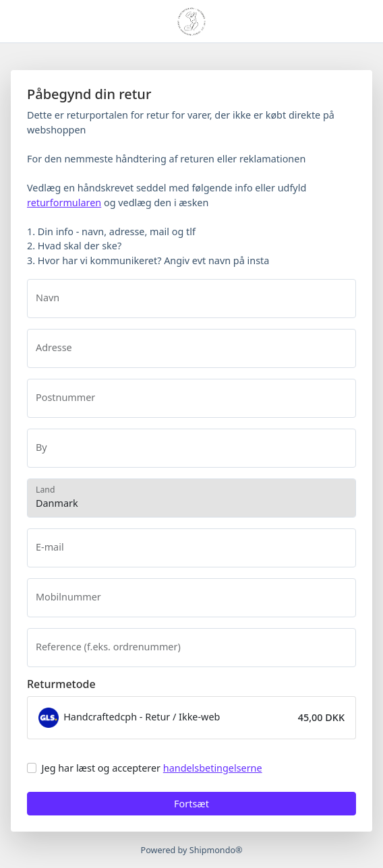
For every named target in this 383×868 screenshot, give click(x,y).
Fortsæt (191, 804)
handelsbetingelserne (213, 768)
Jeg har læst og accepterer (152, 768)
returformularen (64, 203)
